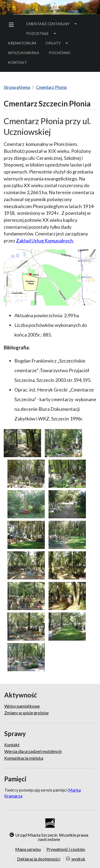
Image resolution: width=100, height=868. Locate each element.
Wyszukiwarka (24, 53)
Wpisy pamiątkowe (22, 706)
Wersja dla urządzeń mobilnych (33, 751)
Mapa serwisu (28, 849)
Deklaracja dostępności (39, 859)
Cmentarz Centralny (52, 24)
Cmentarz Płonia (51, 87)
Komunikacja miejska (24, 758)
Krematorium (22, 43)
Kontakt (17, 62)
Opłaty (57, 43)
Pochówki (61, 54)
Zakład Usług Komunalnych (45, 241)
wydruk (76, 859)
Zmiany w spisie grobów (26, 713)
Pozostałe (42, 33)
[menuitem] (12, 25)
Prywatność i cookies (66, 849)
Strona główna (17, 87)
